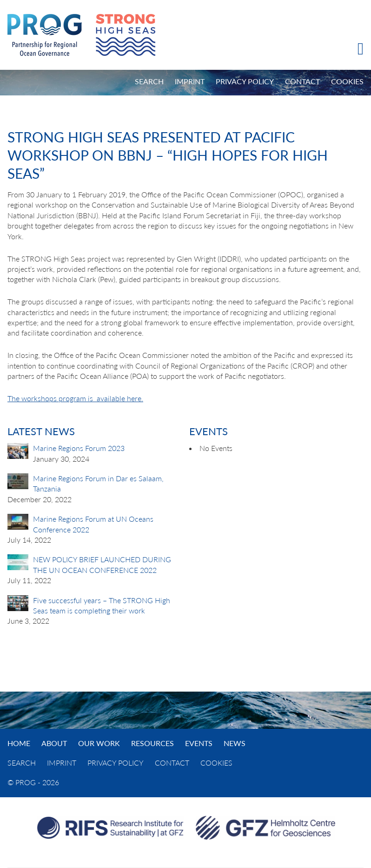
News (235, 743)
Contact (302, 81)
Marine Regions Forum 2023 (79, 448)
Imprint (190, 81)
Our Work (99, 743)
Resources (152, 743)
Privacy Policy (245, 81)
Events (199, 743)
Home (19, 743)
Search (149, 81)
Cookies (347, 81)
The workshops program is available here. (75, 398)
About (54, 743)
